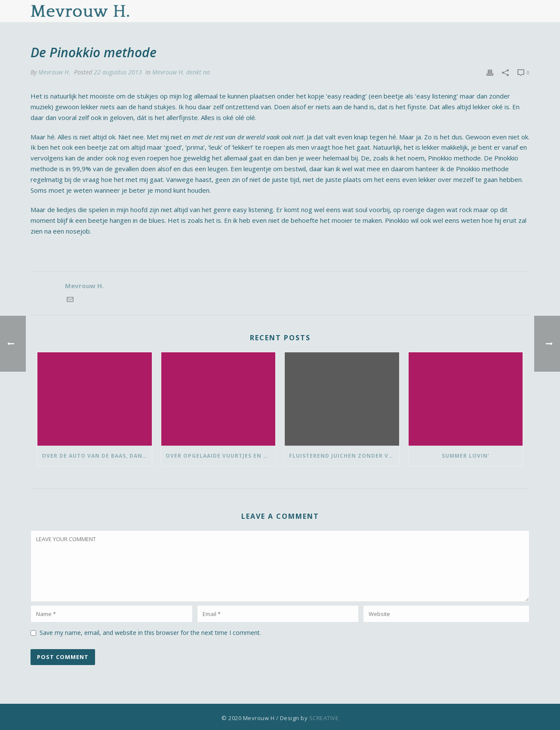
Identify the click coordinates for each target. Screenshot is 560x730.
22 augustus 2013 (118, 72)
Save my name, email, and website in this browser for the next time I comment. (150, 633)
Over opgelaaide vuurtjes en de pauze (221, 456)
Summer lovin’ (466, 456)
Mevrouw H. (54, 72)
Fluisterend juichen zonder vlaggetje (344, 456)
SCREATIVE (324, 718)
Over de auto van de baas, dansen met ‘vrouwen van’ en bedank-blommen (97, 456)
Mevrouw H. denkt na (181, 72)
